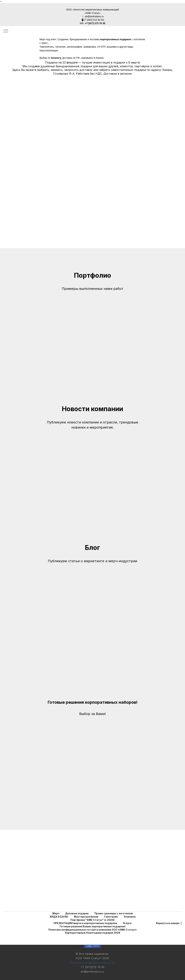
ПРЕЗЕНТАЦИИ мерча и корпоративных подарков (85, 923)
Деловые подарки (77, 913)
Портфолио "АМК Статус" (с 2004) (92, 920)
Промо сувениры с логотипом (114, 913)
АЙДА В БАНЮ (59, 917)
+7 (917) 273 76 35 (95, 23)
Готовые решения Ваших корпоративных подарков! (93, 926)
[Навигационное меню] (6, 31)
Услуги (127, 923)
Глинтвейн (111, 917)
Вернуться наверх (169, 923)
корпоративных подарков (115, 39)
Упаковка (130, 917)
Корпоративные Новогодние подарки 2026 (93, 933)
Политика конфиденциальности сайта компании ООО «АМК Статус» (92, 930)
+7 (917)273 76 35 (93, 967)
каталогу (56, 58)
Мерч (56, 913)
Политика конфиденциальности (92, 963)
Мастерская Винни (86, 917)
